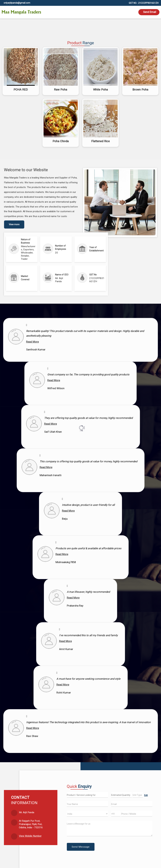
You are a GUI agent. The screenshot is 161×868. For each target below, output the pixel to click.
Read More (32, 342)
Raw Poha (61, 90)
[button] (30, 836)
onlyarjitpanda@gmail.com (17, 3)
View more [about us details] (14, 224)
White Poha (100, 90)
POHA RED (21, 90)
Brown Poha (140, 90)
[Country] (87, 814)
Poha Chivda (61, 141)
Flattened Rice (100, 141)
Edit (146, 795)
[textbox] (138, 795)
